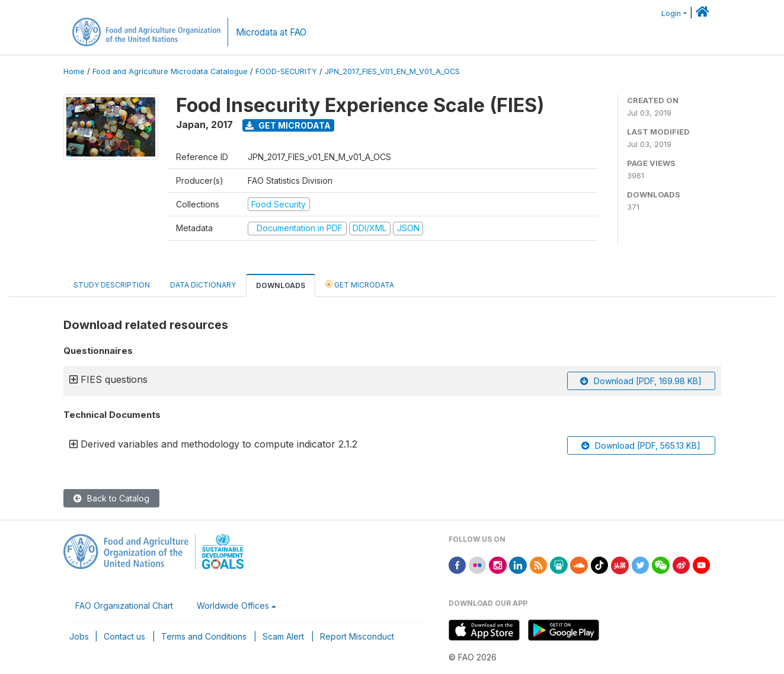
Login (671, 13)
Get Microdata (288, 125)
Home (74, 71)
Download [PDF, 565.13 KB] (641, 445)
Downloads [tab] (281, 285)
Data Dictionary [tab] (203, 285)
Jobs (79, 636)
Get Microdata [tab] (360, 284)
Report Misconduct (357, 636)
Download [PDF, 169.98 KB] (641, 381)
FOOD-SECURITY (286, 71)
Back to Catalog (111, 498)
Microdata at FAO (271, 32)
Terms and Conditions (204, 636)
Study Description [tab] (112, 285)
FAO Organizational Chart (124, 606)
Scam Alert (283, 636)
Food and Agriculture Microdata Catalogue (170, 71)
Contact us (124, 636)
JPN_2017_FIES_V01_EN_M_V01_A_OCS (392, 71)
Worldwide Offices (233, 606)
